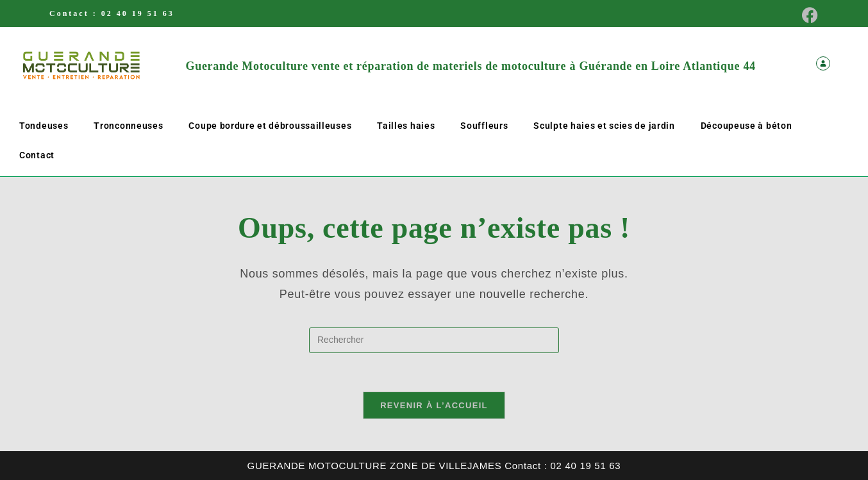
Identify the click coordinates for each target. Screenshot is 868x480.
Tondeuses (44, 126)
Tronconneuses (128, 126)
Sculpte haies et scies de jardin (604, 126)
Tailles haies (406, 126)
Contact (37, 155)
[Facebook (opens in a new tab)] (806, 15)
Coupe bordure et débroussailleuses (270, 126)
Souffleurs (484, 126)
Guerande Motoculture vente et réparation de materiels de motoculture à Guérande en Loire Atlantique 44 (471, 66)
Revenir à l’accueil (434, 405)
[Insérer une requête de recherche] (434, 340)
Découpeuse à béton (747, 126)
